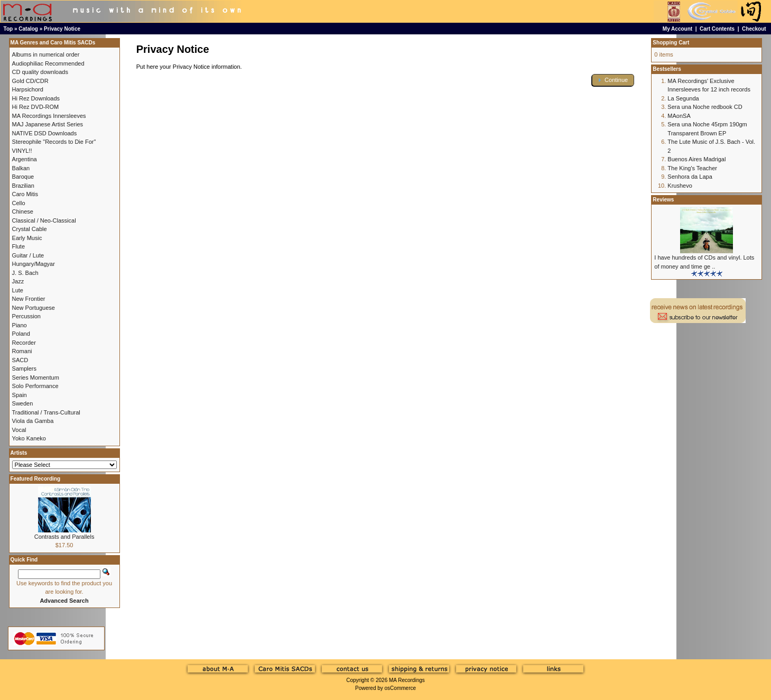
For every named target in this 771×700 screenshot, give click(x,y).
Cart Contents (717, 29)
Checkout (754, 29)
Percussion (26, 316)
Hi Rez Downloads (36, 98)
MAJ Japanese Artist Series (48, 124)
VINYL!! (22, 151)
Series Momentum (36, 377)
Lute (18, 290)
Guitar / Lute (28, 255)
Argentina (25, 159)
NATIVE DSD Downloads (45, 133)
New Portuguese (34, 308)
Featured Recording (35, 479)
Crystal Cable (30, 229)
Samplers (24, 369)
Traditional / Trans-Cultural (46, 412)
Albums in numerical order (46, 54)
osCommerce (400, 688)
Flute (18, 246)
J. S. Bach (25, 273)
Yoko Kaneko (29, 438)
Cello (19, 203)
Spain (20, 395)
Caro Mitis (25, 194)
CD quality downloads (40, 72)
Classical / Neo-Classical (44, 220)
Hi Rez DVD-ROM (36, 107)
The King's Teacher (692, 168)
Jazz (18, 281)
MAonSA (679, 116)
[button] (613, 80)
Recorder (24, 343)
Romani (22, 351)
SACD (20, 360)
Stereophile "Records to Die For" (54, 142)
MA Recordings (407, 680)
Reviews (663, 200)
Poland (21, 334)
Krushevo (680, 186)
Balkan (21, 168)
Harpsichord (28, 89)
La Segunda (683, 98)
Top (8, 29)
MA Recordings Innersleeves (49, 116)
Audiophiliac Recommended (48, 63)
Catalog (28, 29)
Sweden (23, 403)
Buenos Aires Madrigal (696, 159)
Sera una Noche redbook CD (705, 107)
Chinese (23, 211)
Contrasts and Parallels (64, 537)
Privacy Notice (62, 29)
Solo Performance (35, 386)
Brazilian (23, 186)
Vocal (19, 430)
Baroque (23, 177)
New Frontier (29, 299)
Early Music (27, 238)
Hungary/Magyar (34, 264)
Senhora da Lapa (690, 177)
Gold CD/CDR (30, 81)
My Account (677, 29)
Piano (20, 325)
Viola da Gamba (33, 421)
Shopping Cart (671, 43)
